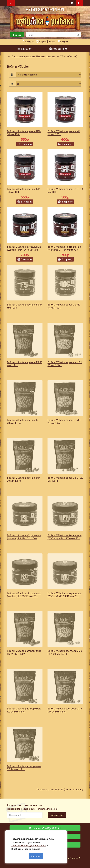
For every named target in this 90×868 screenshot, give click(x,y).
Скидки (28, 42)
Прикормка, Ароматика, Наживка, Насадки (33, 56)
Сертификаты (46, 42)
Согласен (36, 856)
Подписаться (57, 815)
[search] (50, 35)
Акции (63, 42)
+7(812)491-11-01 (45, 9)
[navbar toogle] (11, 3)
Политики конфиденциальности (29, 846)
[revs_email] (25, 815)
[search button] (78, 35)
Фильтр (17, 35)
